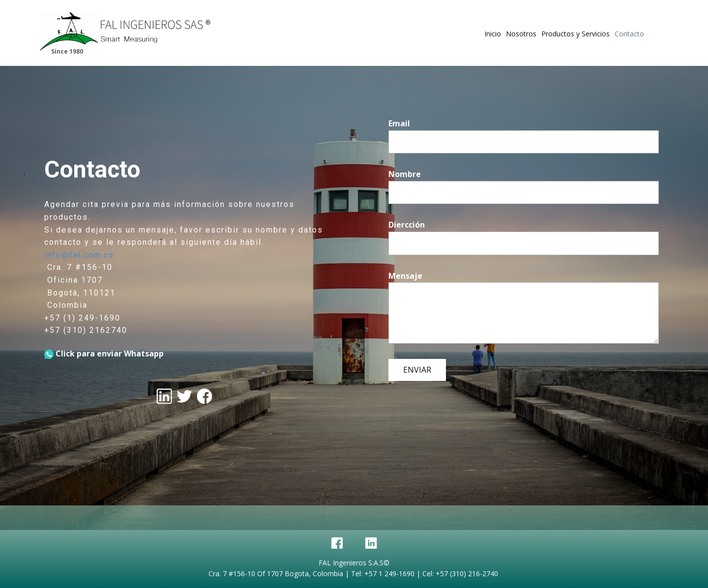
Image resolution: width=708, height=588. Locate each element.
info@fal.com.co (79, 255)
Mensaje (405, 276)
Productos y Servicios (575, 34)
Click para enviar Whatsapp (104, 354)
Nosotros (521, 34)
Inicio (493, 34)
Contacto (629, 34)
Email (399, 123)
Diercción (407, 225)
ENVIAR (417, 370)
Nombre (405, 174)
